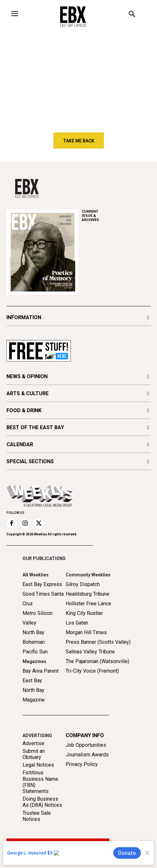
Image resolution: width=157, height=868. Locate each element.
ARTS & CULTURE (28, 393)
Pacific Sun (35, 652)
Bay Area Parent (41, 671)
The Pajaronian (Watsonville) (97, 661)
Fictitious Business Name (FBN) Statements (40, 782)
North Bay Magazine (34, 695)
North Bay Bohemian (34, 637)
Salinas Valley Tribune (90, 652)
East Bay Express (42, 584)
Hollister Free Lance (88, 604)
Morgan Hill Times (86, 632)
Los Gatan (77, 623)
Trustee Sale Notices (37, 816)
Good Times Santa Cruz (43, 599)
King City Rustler (84, 613)
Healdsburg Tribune (88, 594)
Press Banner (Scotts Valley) (98, 642)
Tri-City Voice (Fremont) (92, 671)
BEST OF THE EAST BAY (35, 427)
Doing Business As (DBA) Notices (42, 802)
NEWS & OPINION (27, 376)
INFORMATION (24, 317)
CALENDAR (20, 444)
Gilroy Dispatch (83, 584)
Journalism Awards (87, 755)
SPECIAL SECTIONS (30, 461)
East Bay (32, 681)
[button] (132, 15)
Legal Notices (38, 765)
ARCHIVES (116, 216)
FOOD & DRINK (24, 410)
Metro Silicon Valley (37, 618)
